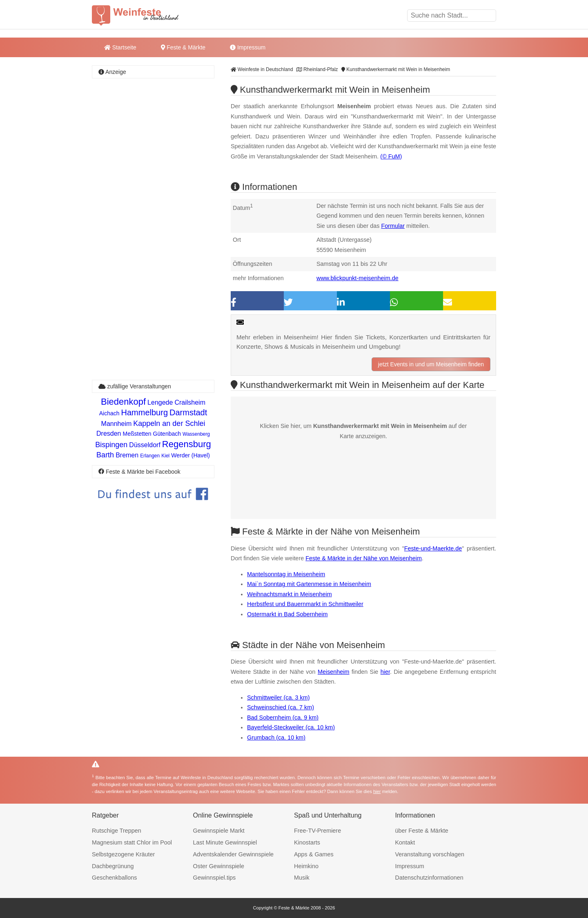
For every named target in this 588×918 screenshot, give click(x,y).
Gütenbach (167, 434)
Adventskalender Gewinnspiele (234, 854)
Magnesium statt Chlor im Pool (132, 842)
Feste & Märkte (183, 47)
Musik (302, 878)
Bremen (127, 455)
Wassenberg (196, 434)
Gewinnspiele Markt (219, 831)
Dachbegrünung (113, 866)
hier (385, 672)
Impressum (248, 47)
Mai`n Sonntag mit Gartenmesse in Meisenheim (309, 584)
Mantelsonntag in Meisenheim (286, 574)
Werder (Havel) (190, 455)
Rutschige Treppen (117, 831)
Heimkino (306, 866)
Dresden (109, 433)
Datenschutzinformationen (429, 878)
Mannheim (117, 424)
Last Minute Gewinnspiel (225, 842)
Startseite (120, 47)
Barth (105, 455)
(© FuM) (391, 156)
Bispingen (111, 445)
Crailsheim (190, 402)
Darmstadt (188, 412)
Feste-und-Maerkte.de (433, 548)
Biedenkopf (123, 402)
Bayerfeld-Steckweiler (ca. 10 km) (291, 727)
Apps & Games (314, 854)
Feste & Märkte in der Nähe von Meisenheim (364, 558)
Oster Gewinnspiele (219, 866)
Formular (393, 226)
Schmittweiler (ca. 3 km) (278, 697)
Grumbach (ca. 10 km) (276, 738)
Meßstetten (137, 434)
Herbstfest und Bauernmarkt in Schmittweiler (305, 604)
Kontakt (405, 842)
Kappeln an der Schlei (169, 423)
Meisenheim (334, 672)
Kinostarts (307, 842)
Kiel (165, 456)
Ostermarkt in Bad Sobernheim (287, 614)
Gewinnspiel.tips (215, 878)
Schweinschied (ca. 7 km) (281, 707)
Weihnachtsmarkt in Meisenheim (290, 594)
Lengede (160, 402)
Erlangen (150, 456)
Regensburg (187, 444)
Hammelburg (145, 412)
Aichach (109, 413)
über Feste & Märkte (422, 831)
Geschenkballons (114, 878)
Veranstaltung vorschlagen (430, 854)
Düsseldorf (145, 445)
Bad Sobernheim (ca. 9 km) (283, 717)
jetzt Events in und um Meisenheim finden (431, 364)
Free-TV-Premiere (317, 831)
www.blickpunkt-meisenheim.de (357, 278)
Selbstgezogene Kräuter (123, 854)
